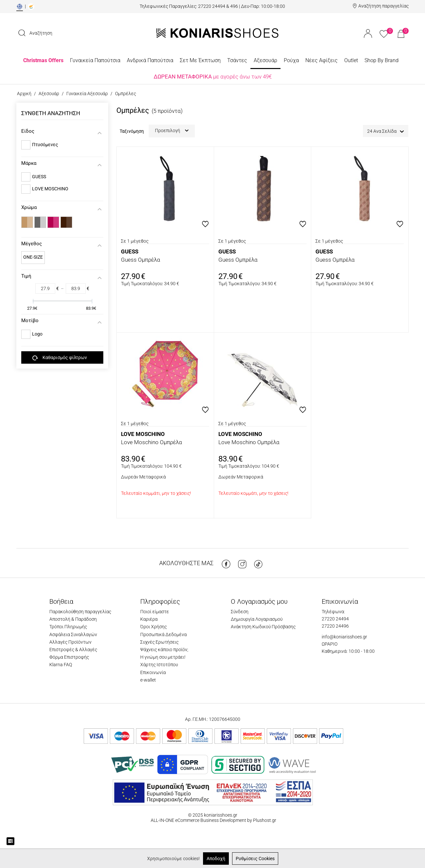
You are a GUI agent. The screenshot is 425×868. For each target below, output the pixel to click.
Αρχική (24, 94)
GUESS (39, 177)
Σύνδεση (240, 612)
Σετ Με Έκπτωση (200, 60)
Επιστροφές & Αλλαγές (73, 650)
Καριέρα (149, 619)
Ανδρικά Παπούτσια (150, 60)
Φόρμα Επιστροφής (69, 657)
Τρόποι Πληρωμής (68, 627)
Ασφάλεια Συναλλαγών (73, 634)
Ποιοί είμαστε (155, 612)
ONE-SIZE (33, 257)
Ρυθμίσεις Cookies (255, 859)
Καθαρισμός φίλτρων (60, 358)
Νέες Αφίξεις (322, 60)
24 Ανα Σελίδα (385, 131)
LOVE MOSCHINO (50, 189)
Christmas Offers (43, 60)
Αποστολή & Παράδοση (73, 619)
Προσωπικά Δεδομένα (163, 634)
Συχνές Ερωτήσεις (159, 642)
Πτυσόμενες (45, 145)
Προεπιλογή (172, 130)
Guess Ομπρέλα (141, 260)
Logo (37, 334)
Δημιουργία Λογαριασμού (257, 619)
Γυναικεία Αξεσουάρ (87, 94)
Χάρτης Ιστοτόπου (159, 665)
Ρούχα (291, 60)
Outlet (351, 60)
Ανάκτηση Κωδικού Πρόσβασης (263, 627)
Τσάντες (237, 60)
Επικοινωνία (153, 672)
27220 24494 (335, 619)
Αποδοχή (216, 859)
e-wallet (148, 680)
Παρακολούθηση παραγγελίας (80, 612)
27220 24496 (335, 626)
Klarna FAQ (61, 665)
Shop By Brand (382, 60)
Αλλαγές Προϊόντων (70, 642)
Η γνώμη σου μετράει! (163, 657)
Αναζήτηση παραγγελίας (383, 6)
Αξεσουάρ (265, 60)
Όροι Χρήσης (153, 627)
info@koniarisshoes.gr (344, 637)
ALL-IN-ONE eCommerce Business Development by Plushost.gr (213, 820)
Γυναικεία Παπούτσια (95, 60)
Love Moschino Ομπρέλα (152, 442)
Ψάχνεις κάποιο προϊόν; (164, 650)
